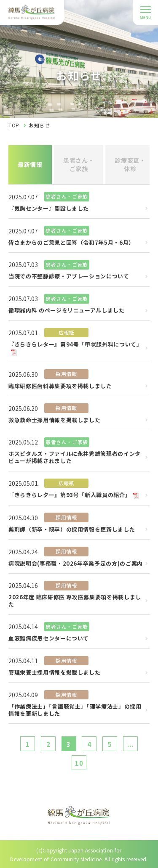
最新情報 (30, 164)
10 (79, 763)
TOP (14, 125)
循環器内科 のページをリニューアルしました (67, 311)
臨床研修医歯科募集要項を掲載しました (60, 386)
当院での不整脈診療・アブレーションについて (69, 277)
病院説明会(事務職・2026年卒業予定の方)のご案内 (76, 564)
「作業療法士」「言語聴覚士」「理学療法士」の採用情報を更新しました (75, 710)
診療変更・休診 (130, 164)
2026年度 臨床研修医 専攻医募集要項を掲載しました (75, 601)
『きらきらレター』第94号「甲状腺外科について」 (75, 345)
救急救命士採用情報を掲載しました (54, 420)
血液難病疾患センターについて (49, 639)
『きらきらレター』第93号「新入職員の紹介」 (70, 495)
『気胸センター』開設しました (49, 209)
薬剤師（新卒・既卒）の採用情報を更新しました (72, 530)
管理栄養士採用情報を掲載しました (54, 673)
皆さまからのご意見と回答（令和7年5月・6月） (71, 243)
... (130, 744)
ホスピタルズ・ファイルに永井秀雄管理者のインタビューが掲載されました (75, 458)
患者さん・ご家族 (79, 164)
